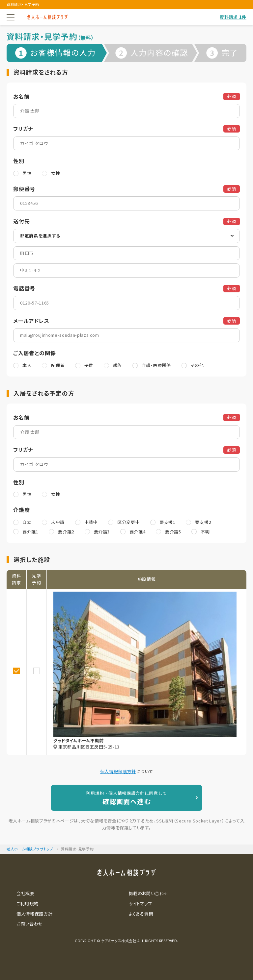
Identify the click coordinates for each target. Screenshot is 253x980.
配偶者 (58, 365)
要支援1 (168, 522)
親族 (117, 365)
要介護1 (30, 532)
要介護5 (173, 532)
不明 (205, 532)
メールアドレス (31, 321)
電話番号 (24, 288)
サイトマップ (141, 904)
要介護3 (102, 532)
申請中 (91, 522)
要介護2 (66, 532)
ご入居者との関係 (34, 353)
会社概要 (26, 893)
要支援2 (203, 522)
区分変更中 (128, 522)
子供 (89, 365)
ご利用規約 (27, 904)
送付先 (21, 221)
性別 (19, 161)
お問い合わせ (30, 924)
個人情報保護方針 (118, 771)
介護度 (21, 510)
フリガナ (23, 129)
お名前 (21, 96)
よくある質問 (141, 914)
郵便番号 (24, 189)
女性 (56, 173)
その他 (197, 365)
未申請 (58, 522)
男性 (27, 173)
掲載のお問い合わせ (149, 893)
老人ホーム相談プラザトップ (30, 849)
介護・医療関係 (156, 365)
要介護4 (138, 532)
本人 (27, 365)
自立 (27, 522)
